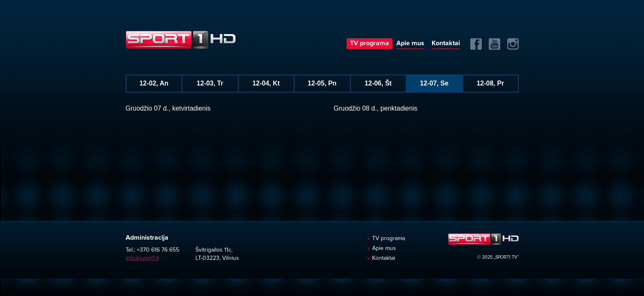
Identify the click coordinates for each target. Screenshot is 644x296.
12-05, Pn (322, 83)
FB (476, 44)
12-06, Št (378, 83)
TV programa (369, 43)
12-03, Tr (210, 83)
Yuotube (494, 44)
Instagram (513, 44)
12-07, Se (434, 83)
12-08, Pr (490, 83)
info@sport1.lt (142, 258)
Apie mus (410, 43)
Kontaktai (446, 43)
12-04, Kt (266, 83)
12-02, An (154, 83)
